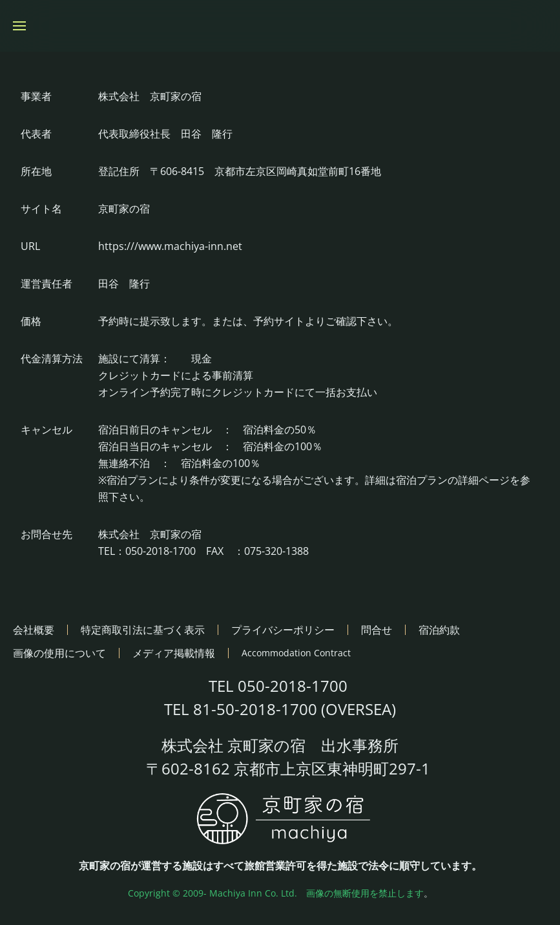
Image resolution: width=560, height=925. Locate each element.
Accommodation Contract (296, 653)
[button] (19, 26)
